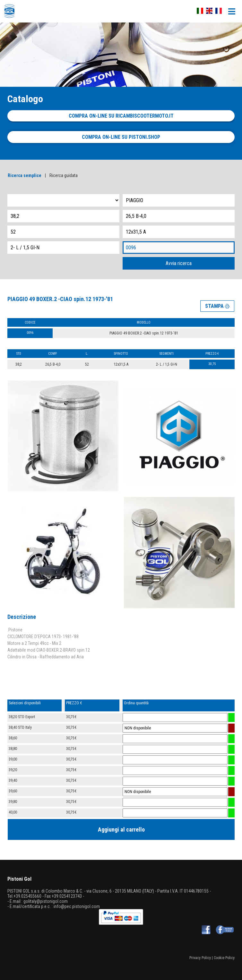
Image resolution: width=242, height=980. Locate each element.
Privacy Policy (200, 958)
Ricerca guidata (64, 175)
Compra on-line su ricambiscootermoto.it (121, 116)
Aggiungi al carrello (121, 829)
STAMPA (217, 306)
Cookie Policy (224, 958)
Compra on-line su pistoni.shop (121, 137)
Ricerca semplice (25, 175)
